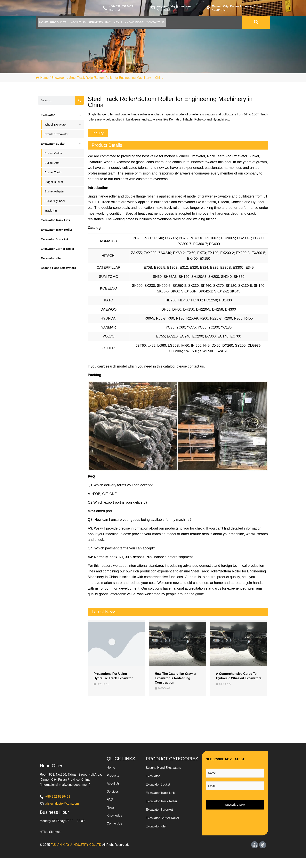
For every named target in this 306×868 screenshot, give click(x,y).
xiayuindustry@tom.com (174, 7)
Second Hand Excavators (163, 769)
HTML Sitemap (50, 842)
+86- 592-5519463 (121, 7)
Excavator (153, 778)
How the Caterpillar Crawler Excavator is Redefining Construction (176, 679)
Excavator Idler (156, 828)
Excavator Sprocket (159, 811)
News (159, 24)
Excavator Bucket (158, 786)
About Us (97, 24)
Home (47, 24)
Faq (141, 24)
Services (122, 24)
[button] (98, 134)
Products (69, 24)
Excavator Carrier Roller (162, 820)
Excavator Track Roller (161, 803)
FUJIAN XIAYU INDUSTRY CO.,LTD (76, 855)
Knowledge (182, 24)
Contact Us (211, 24)
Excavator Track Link (160, 794)
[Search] (80, 102)
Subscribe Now (235, 806)
